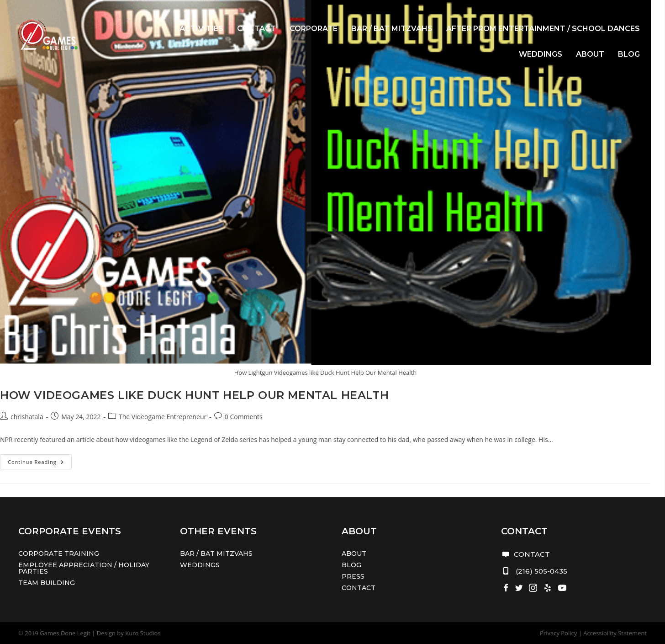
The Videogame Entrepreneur (163, 417)
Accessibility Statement (615, 633)
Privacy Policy (558, 633)
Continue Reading (40, 463)
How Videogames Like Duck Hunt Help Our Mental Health (194, 395)
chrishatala (27, 417)
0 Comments (244, 417)
